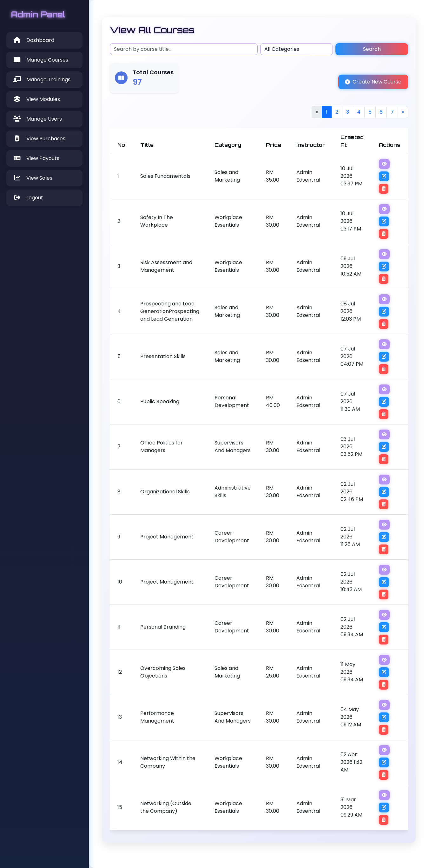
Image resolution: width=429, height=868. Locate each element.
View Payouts (36, 158)
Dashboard (33, 40)
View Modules (36, 99)
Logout (28, 198)
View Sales (33, 178)
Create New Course (373, 82)
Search (372, 49)
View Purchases (39, 139)
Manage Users (37, 119)
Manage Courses (40, 60)
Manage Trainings (42, 80)
